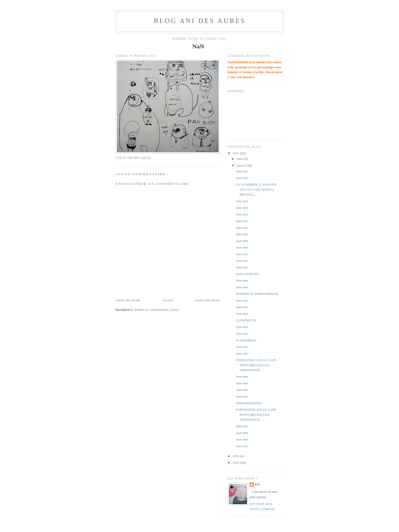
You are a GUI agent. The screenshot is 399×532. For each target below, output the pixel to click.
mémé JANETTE (247, 274)
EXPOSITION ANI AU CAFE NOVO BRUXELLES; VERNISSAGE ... (256, 365)
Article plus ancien (207, 300)
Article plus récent (128, 300)
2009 (236, 463)
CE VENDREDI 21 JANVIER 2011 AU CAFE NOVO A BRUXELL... (256, 189)
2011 (236, 153)
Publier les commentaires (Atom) (157, 310)
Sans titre (242, 171)
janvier (242, 165)
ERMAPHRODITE (249, 403)
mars (240, 159)
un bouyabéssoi (246, 340)
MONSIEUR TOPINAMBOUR (257, 294)
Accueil (167, 300)
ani (257, 485)
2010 (236, 456)
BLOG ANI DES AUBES (200, 21)
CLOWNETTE (246, 320)
